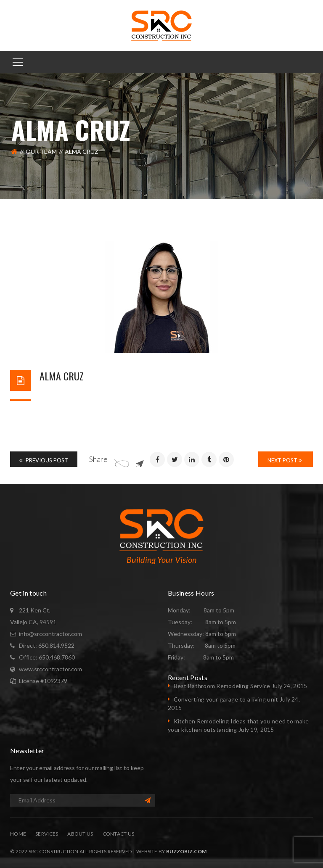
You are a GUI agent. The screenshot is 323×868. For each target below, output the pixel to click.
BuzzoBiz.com (186, 851)
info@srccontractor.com (50, 634)
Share (98, 459)
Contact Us (119, 834)
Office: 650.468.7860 (47, 657)
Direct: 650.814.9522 (47, 645)
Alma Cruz (62, 376)
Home (18, 834)
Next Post (285, 460)
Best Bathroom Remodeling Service (222, 686)
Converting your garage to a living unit (226, 699)
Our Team (41, 152)
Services (47, 834)
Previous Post (44, 460)
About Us (80, 834)
